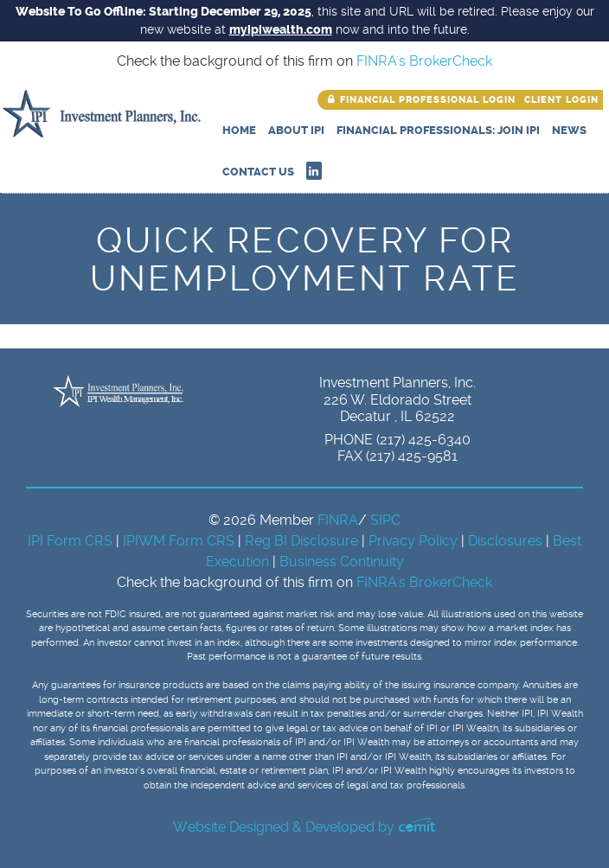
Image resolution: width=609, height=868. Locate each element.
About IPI (296, 130)
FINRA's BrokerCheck (424, 61)
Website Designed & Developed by (304, 827)
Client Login (561, 100)
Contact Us (258, 172)
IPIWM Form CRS (180, 541)
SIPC (385, 520)
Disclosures (505, 541)
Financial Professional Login (428, 100)
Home (239, 130)
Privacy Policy (415, 541)
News (569, 130)
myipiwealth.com (281, 30)
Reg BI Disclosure (303, 541)
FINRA (338, 520)
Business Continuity (342, 562)
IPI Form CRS (72, 541)
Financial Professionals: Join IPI (438, 130)
